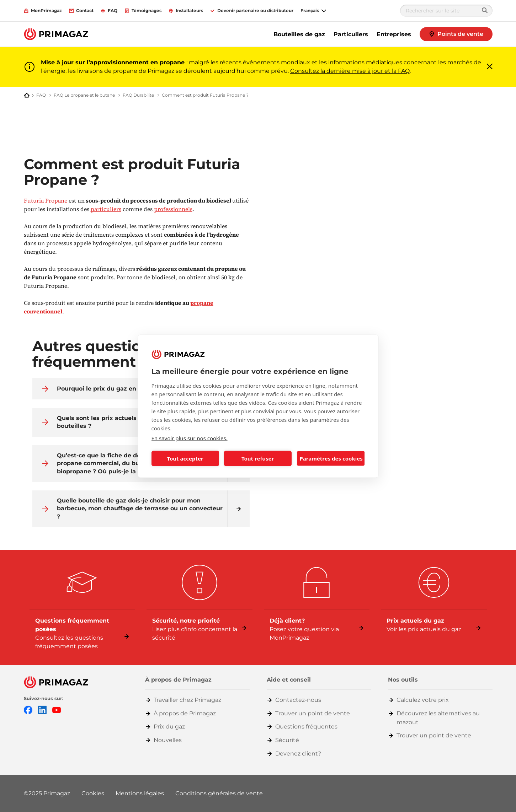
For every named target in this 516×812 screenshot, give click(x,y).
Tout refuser (258, 458)
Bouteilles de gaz (299, 34)
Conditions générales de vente (219, 793)
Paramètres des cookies (331, 458)
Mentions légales (140, 793)
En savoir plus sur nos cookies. (190, 438)
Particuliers (351, 34)
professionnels (173, 209)
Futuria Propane (46, 200)
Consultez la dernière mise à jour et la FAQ (350, 71)
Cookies (93, 793)
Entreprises (394, 34)
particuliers (106, 209)
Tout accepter (185, 458)
